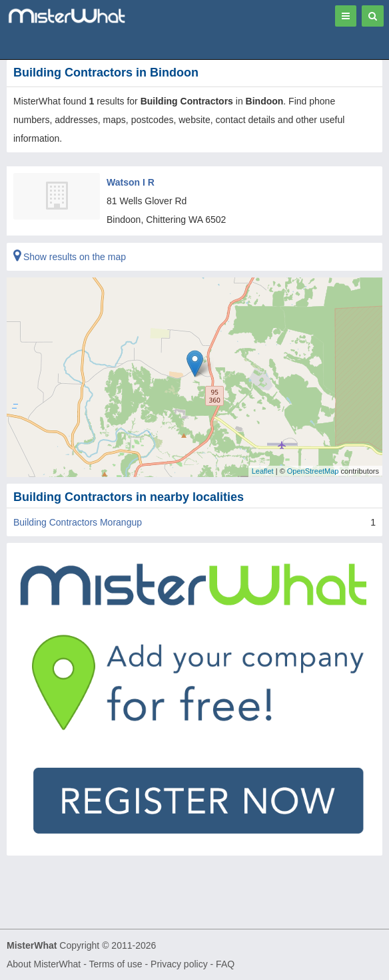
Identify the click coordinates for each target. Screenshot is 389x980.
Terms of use (115, 964)
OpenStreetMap (313, 471)
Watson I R (131, 182)
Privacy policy (179, 964)
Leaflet (263, 471)
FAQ (225, 964)
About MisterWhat (44, 964)
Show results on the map (70, 257)
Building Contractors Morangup (78, 522)
